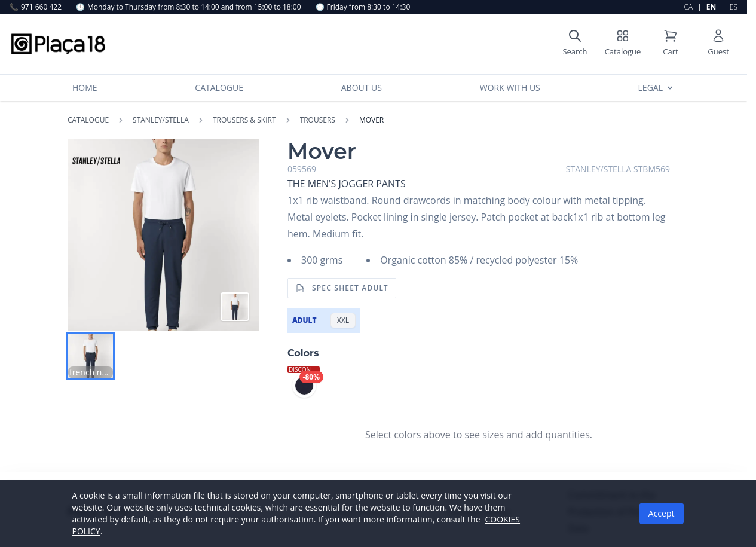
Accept (662, 513)
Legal (656, 88)
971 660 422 (36, 7)
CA (689, 7)
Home (85, 88)
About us (362, 88)
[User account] (718, 44)
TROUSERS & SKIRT (244, 120)
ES (734, 7)
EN (711, 7)
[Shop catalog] (623, 44)
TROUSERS (318, 120)
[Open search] (575, 44)
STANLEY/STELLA (161, 120)
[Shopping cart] (671, 44)
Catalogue (219, 88)
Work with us (510, 88)
